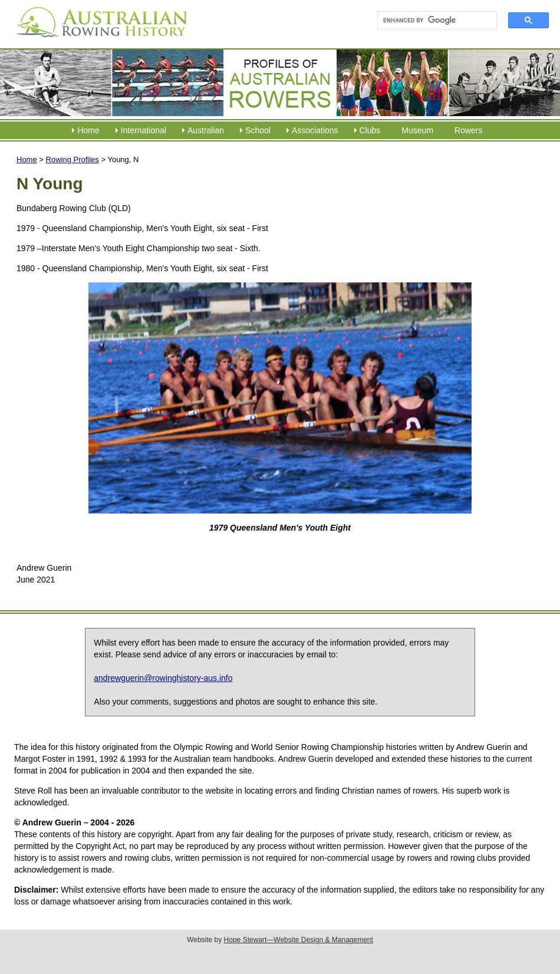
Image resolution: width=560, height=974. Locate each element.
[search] (432, 21)
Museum (417, 130)
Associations (315, 130)
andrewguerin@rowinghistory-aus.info (163, 678)
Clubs (370, 130)
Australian (206, 130)
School (258, 130)
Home (88, 130)
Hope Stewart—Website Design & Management (299, 940)
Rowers (468, 130)
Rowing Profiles (73, 159)
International (144, 130)
